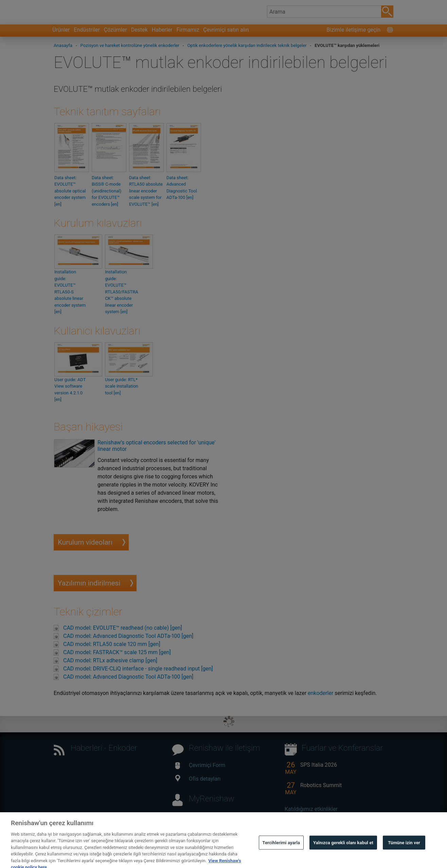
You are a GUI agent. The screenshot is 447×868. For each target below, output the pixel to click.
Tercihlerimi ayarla (281, 852)
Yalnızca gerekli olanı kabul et (343, 852)
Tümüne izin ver (404, 852)
